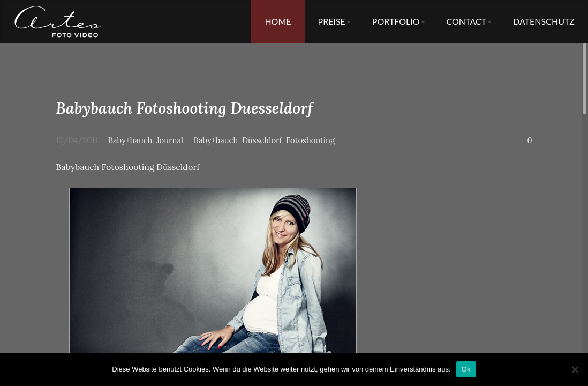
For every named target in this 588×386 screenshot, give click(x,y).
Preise (332, 21)
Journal (170, 140)
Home (278, 21)
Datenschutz (544, 21)
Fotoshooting (310, 140)
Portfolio (396, 21)
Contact (467, 21)
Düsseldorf (262, 140)
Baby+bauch (130, 140)
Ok (466, 369)
